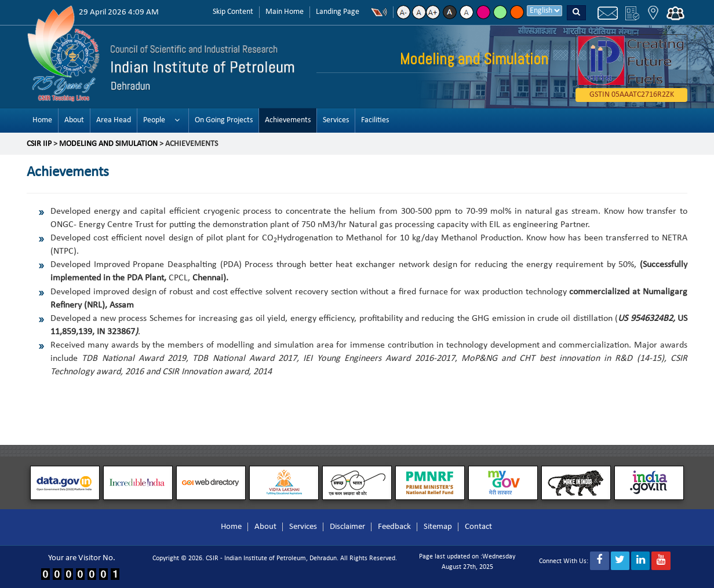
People (154, 120)
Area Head (114, 120)
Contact (478, 527)
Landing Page (338, 12)
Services (336, 120)
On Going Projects (224, 120)
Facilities (375, 120)
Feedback (394, 527)
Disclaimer (347, 527)
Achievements (288, 120)
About (74, 120)
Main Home (285, 12)
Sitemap (438, 527)
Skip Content (233, 12)
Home (42, 120)
